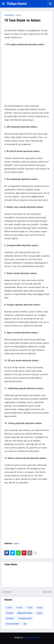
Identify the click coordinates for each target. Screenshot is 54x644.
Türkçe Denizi (17, 4)
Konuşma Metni (13, 624)
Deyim (18, 15)
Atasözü (10, 613)
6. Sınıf (19, 608)
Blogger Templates (32, 637)
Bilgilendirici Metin (25, 613)
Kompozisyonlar (25, 618)
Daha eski (47, 592)
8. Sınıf (40, 608)
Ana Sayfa (9, 15)
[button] (3, 4)
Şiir (25, 624)
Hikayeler (10, 618)
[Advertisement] (27, 77)
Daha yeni (7, 592)
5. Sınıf (9, 608)
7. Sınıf (29, 608)
